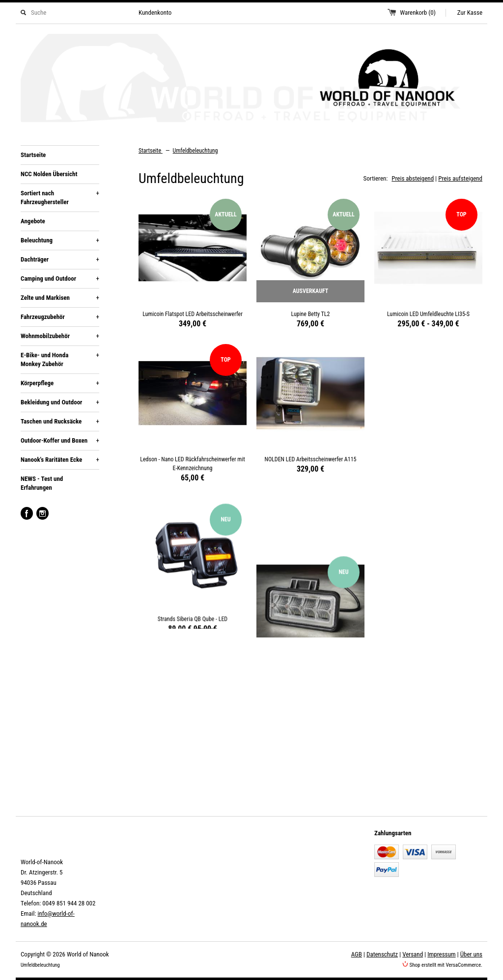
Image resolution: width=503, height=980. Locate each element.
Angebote (33, 221)
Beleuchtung (60, 240)
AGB (357, 954)
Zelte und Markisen (60, 298)
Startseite (33, 155)
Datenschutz (382, 954)
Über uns (471, 954)
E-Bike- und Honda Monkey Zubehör (60, 359)
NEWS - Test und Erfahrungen (42, 483)
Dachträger (60, 260)
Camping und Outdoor (60, 279)
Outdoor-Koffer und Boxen (60, 441)
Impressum (441, 954)
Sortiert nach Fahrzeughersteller (60, 197)
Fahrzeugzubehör (60, 317)
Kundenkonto (155, 13)
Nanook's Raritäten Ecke (60, 460)
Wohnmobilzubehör (60, 336)
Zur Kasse (470, 13)
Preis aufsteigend (460, 178)
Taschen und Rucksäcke (60, 422)
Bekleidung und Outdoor (60, 402)
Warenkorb (418, 13)
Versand (413, 954)
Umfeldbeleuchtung (196, 151)
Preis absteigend (413, 178)
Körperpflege (60, 383)
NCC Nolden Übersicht (49, 174)
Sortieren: (376, 178)
